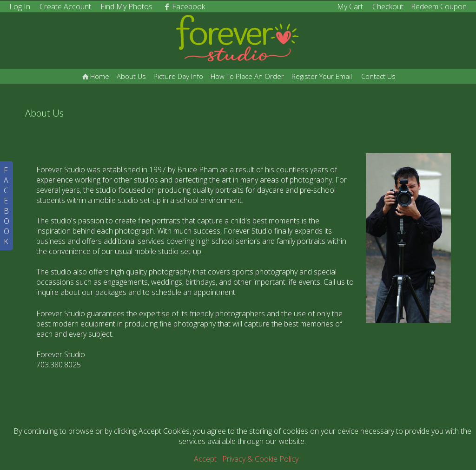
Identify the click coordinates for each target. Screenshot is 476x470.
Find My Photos (126, 7)
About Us (131, 76)
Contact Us (378, 76)
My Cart (351, 7)
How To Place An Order (247, 76)
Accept (205, 459)
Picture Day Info (178, 76)
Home (95, 76)
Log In (20, 7)
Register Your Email (322, 76)
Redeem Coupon (439, 7)
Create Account (65, 7)
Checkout (388, 7)
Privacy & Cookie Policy (260, 459)
